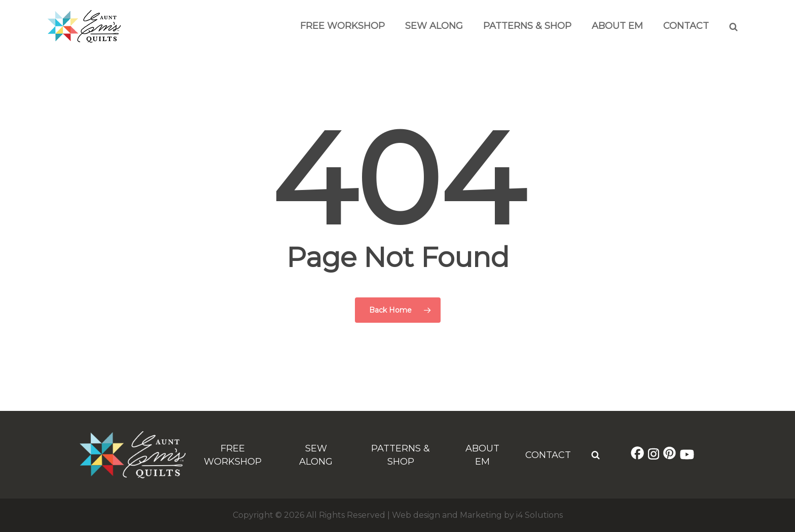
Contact (686, 26)
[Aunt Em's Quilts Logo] (84, 40)
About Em (617, 26)
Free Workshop (342, 26)
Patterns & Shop (527, 26)
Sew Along (434, 26)
